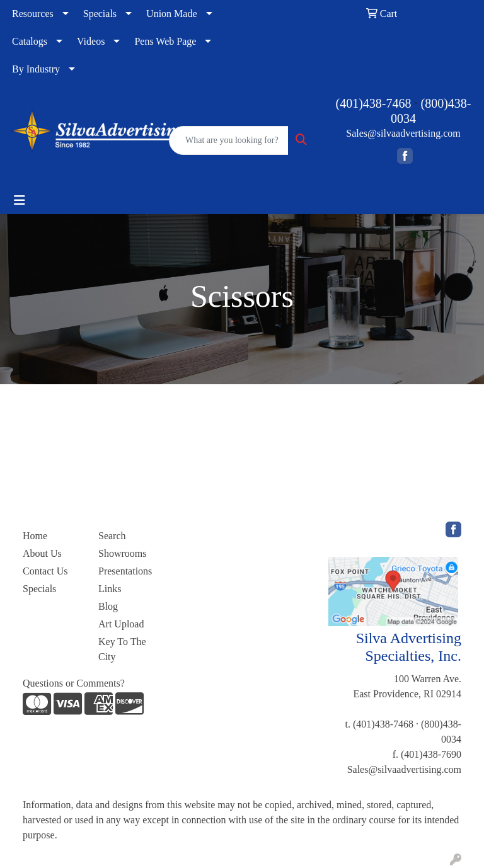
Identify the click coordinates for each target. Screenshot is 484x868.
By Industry (36, 69)
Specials (100, 14)
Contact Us (45, 571)
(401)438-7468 (374, 103)
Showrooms (122, 553)
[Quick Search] (229, 140)
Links (110, 589)
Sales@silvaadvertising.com (403, 133)
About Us (42, 553)
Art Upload (121, 624)
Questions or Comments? (74, 683)
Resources (33, 14)
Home (35, 536)
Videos (91, 41)
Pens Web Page (165, 41)
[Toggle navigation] (20, 200)
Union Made (171, 14)
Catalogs (30, 41)
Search (112, 536)
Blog (108, 606)
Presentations (125, 571)
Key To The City (122, 649)
